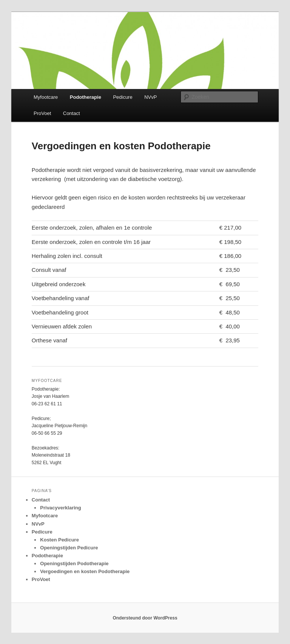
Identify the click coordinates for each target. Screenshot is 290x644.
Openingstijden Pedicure (69, 548)
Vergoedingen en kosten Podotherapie (85, 571)
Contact (72, 113)
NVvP (150, 97)
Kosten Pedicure (59, 540)
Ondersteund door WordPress (145, 618)
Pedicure (123, 97)
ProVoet (42, 113)
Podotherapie (86, 97)
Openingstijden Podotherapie (74, 563)
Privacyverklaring (60, 508)
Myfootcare (46, 97)
